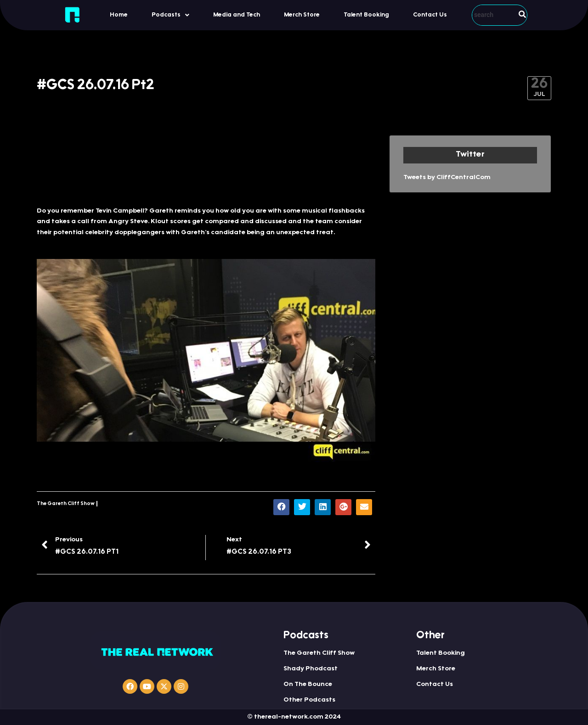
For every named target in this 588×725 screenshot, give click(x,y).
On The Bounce (308, 685)
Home (119, 15)
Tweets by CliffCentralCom (447, 178)
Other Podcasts (309, 700)
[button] (170, 15)
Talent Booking (366, 15)
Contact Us (430, 15)
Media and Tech (237, 15)
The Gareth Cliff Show (66, 504)
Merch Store (302, 15)
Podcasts (170, 15)
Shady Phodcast (311, 669)
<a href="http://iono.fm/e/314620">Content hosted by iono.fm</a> (206, 166)
